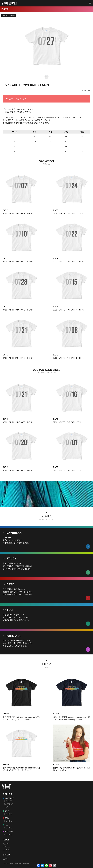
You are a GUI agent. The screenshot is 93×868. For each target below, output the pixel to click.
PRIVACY (6, 847)
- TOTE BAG (8, 804)
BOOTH (6, 859)
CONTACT (7, 850)
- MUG (5, 807)
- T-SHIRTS (7, 801)
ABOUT (6, 844)
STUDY (7, 811)
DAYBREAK (9, 798)
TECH (7, 825)
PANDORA (9, 832)
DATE (7, 818)
